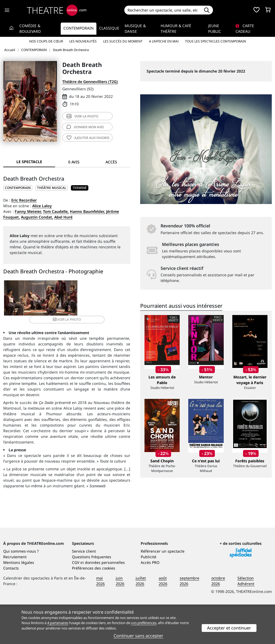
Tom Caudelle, (56, 211)
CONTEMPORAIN (18, 188)
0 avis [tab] (74, 162)
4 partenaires (58, 623)
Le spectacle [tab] (29, 162)
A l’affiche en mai (164, 41)
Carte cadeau (245, 28)
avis (85, 127)
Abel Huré (63, 217)
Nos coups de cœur (46, 41)
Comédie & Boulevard (30, 28)
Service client (84, 588)
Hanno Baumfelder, (87, 211)
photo (82, 116)
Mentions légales (19, 599)
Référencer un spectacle (163, 588)
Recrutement (15, 594)
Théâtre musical (52, 188)
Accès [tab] (111, 162)
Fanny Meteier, (28, 211)
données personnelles (105, 599)
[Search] (163, 10)
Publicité (149, 594)
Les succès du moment (123, 41)
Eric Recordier (24, 200)
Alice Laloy (42, 206)
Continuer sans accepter (138, 636)
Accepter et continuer (229, 628)
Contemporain (79, 28)
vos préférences (144, 623)
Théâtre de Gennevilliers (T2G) (90, 82)
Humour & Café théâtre (176, 28)
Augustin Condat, (37, 217)
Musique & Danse (135, 28)
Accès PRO (150, 599)
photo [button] (88, 300)
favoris (88, 138)
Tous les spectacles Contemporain (216, 41)
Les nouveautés (83, 41)
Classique (109, 28)
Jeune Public (215, 28)
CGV (76, 599)
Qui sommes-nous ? (21, 588)
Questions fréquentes (92, 594)
